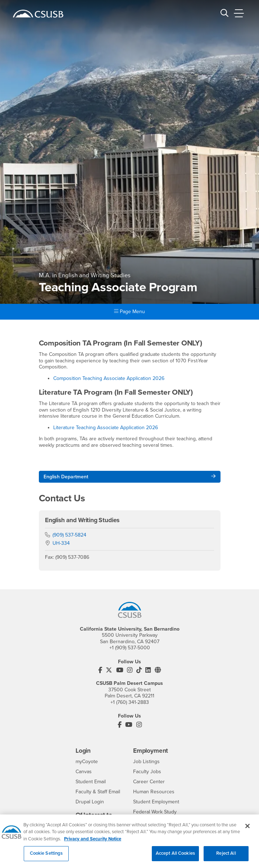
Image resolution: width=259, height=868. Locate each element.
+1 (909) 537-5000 (130, 648)
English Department (66, 477)
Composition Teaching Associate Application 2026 (109, 378)
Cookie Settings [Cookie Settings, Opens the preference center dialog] (46, 858)
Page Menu (129, 312)
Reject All (226, 858)
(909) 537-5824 (69, 535)
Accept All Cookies (175, 858)
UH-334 (61, 543)
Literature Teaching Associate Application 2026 (106, 428)
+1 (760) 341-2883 (130, 702)
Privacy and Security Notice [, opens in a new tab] (93, 843)
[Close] (247, 830)
